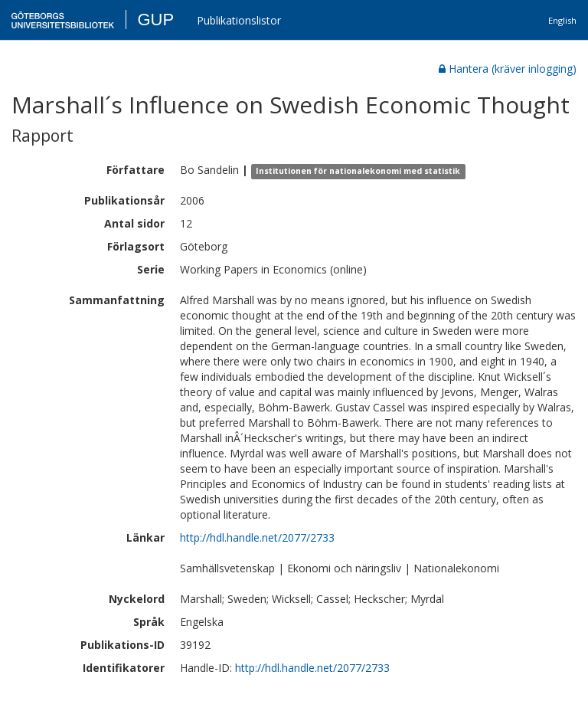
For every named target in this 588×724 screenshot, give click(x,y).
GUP (155, 20)
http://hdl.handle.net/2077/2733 (257, 537)
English (562, 20)
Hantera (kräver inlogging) (508, 69)
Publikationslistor (239, 20)
